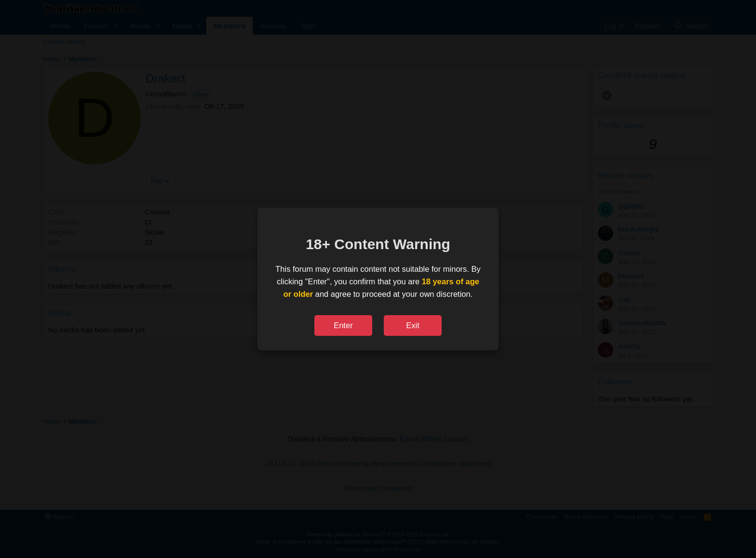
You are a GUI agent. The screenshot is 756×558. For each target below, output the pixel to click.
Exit (413, 325)
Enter (343, 325)
